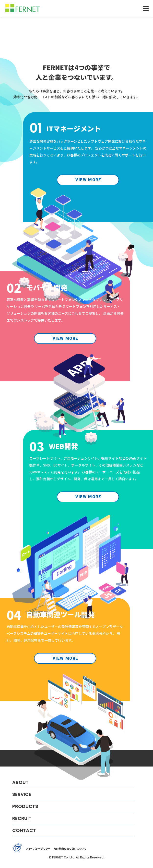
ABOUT (20, 782)
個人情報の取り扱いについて (70, 849)
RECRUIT (22, 818)
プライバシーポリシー (38, 849)
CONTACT (24, 830)
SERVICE (22, 794)
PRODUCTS (25, 806)
